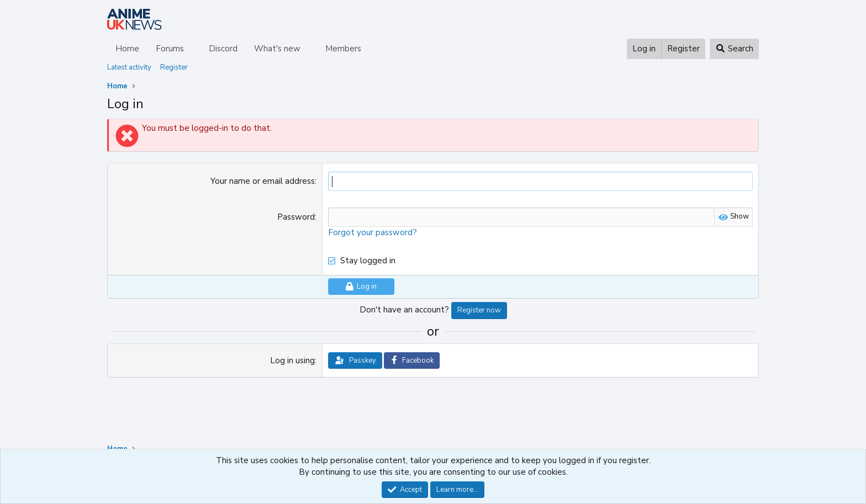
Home (127, 49)
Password (296, 217)
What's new (277, 49)
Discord (223, 49)
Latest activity (129, 67)
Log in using (292, 360)
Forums (170, 49)
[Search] (734, 49)
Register (174, 67)
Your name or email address (263, 181)
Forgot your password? (373, 232)
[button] (193, 49)
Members (343, 49)
